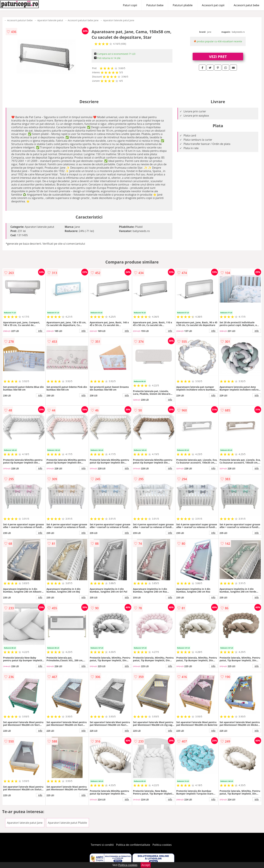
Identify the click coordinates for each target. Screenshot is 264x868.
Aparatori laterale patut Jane (119, 20)
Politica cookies (162, 845)
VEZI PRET (218, 56)
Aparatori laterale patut (50, 20)
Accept (146, 865)
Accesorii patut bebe (246, 5)
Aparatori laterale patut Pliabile (68, 823)
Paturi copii (130, 5)
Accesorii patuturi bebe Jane (83, 20)
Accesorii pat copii (213, 5)
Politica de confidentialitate (133, 845)
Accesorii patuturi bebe (20, 20)
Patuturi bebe (155, 5)
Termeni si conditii (102, 845)
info (40, 331)
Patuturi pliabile (183, 5)
